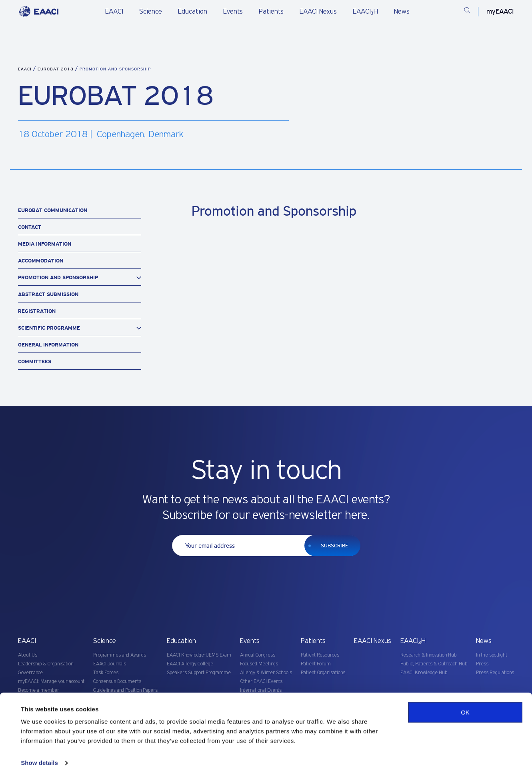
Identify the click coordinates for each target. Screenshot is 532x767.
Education (193, 12)
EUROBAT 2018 (56, 69)
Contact (30, 227)
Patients (271, 12)
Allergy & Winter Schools (266, 673)
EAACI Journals (110, 664)
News (402, 12)
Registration (37, 311)
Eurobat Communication (53, 210)
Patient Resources (320, 655)
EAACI (114, 12)
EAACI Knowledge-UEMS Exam (199, 655)
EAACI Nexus (318, 12)
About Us (28, 655)
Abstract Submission (48, 294)
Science (151, 12)
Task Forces (106, 673)
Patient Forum (316, 664)
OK (465, 701)
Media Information (45, 244)
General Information (48, 345)
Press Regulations (495, 673)
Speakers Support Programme (199, 673)
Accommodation (41, 261)
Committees (35, 361)
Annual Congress (258, 655)
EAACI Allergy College (190, 664)
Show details (39, 751)
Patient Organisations (323, 673)
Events (233, 12)
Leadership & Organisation (46, 664)
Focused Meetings (259, 664)
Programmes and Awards (120, 655)
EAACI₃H (365, 12)
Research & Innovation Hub (428, 655)
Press (482, 664)
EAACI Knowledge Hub (424, 673)
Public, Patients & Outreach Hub (434, 664)
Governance (30, 673)
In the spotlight (492, 655)
